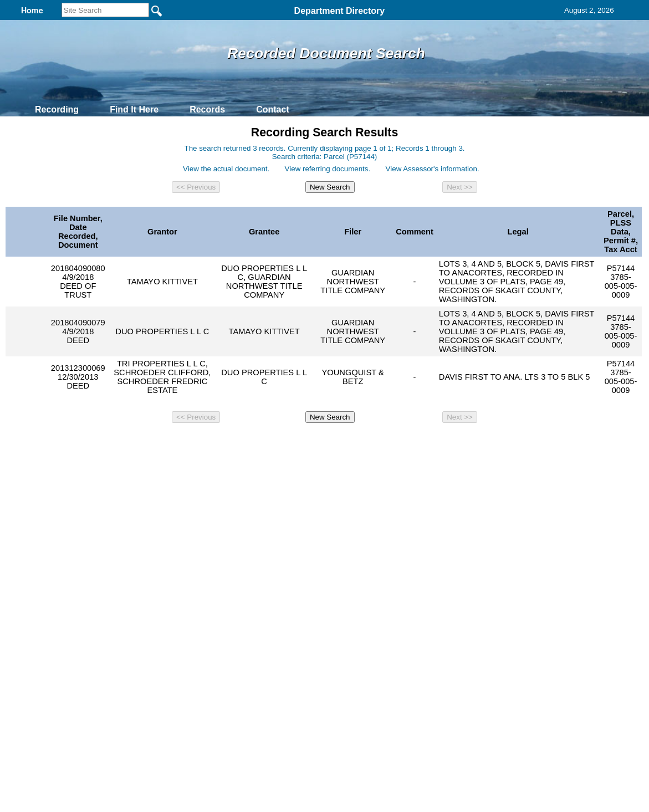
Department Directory (340, 11)
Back (174, 445)
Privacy (320, 445)
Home (217, 445)
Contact (273, 109)
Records (207, 109)
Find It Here (134, 109)
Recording (57, 109)
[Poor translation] (40, 628)
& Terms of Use (361, 445)
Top (140, 445)
